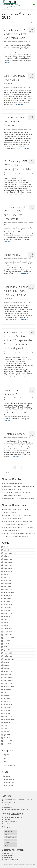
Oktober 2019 (8, 589)
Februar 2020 (8, 580)
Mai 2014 (6, 695)
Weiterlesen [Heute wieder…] (24, 274)
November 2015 (8, 653)
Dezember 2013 (8, 711)
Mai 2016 (6, 647)
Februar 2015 (8, 671)
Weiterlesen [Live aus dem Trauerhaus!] (8, 421)
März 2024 (7, 547)
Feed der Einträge (9, 779)
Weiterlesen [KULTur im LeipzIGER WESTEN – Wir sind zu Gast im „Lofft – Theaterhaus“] (8, 242)
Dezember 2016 (8, 629)
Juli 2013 (6, 726)
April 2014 (7, 698)
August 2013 (7, 723)
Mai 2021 (6, 574)
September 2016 (9, 638)
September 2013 (9, 720)
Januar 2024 (7, 550)
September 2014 (9, 686)
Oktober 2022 (8, 565)
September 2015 (9, 659)
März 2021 (7, 577)
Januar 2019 (7, 598)
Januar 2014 (7, 708)
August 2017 (7, 617)
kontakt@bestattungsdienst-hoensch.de (15, 810)
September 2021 (9, 571)
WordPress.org (8, 785)
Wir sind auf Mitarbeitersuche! (13, 483)
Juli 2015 (6, 662)
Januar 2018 (7, 608)
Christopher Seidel (9, 515)
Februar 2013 (8, 741)
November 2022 (8, 562)
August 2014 (7, 689)
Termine (30, 173)
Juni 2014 (6, 692)
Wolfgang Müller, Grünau (11, 533)
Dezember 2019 (8, 586)
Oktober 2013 (8, 717)
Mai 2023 (6, 556)
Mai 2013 (6, 732)
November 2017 (8, 611)
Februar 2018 (8, 605)
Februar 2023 (8, 559)
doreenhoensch (11, 42)
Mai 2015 (6, 668)
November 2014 (8, 680)
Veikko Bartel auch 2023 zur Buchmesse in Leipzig (19, 498)
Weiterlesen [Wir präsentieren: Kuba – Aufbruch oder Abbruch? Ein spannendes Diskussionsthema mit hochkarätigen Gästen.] (27, 377)
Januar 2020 (7, 583)
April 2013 (7, 735)
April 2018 (7, 602)
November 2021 (8, 568)
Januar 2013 (7, 744)
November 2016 (8, 632)
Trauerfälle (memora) (10, 765)
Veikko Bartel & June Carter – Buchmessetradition (19, 486)
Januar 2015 (7, 674)
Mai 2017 (6, 623)
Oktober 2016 (8, 635)
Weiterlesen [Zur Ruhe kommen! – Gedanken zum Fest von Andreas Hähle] (8, 63)
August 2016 (7, 641)
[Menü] (34, 4)
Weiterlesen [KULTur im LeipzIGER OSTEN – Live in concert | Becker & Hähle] (20, 194)
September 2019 (9, 592)
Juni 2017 (6, 620)
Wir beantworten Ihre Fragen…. (13, 490)
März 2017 (7, 626)
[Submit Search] (3, 472)
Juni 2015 (6, 665)
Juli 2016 (6, 644)
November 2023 (8, 553)
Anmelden (7, 776)
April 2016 (7, 650)
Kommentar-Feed (9, 782)
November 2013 (8, 714)
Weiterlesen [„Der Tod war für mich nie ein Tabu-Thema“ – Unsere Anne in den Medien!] (25, 319)
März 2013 (7, 738)
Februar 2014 (8, 705)
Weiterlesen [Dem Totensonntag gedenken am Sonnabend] (26, 148)
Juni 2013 (6, 729)
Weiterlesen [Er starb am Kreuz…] (15, 457)
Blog (26, 42)
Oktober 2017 (8, 614)
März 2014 (7, 701)
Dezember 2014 (8, 677)
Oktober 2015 (8, 656)
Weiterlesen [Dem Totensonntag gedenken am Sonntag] (19, 104)
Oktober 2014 (8, 683)
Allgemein (6, 755)
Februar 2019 (8, 595)
